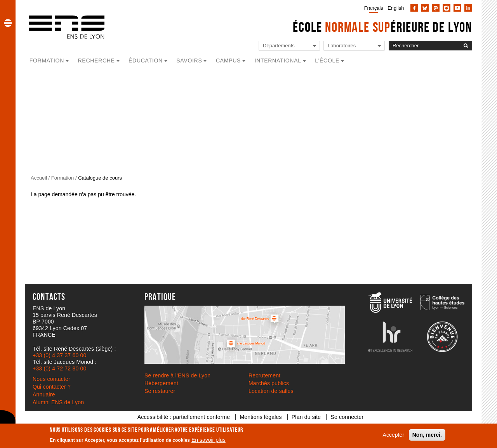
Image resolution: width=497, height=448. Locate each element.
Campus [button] (228, 61)
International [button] (278, 61)
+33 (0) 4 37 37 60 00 (59, 355)
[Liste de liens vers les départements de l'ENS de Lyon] (289, 46)
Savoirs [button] (189, 61)
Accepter (394, 435)
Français (374, 8)
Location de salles (271, 391)
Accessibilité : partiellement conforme (184, 417)
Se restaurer (160, 391)
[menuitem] (372, 8)
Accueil (39, 178)
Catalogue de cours (100, 178)
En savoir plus (209, 440)
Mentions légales (261, 417)
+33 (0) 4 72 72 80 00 (59, 368)
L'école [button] (327, 61)
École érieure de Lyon (382, 27)
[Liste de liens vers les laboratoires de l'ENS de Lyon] (354, 46)
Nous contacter (51, 379)
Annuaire (44, 394)
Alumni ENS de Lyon (58, 402)
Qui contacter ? (52, 387)
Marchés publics (269, 383)
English (396, 8)
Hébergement (161, 383)
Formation (63, 178)
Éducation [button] (146, 61)
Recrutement (264, 375)
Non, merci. (427, 435)
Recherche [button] (96, 61)
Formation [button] (47, 61)
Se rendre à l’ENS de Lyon (177, 375)
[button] (8, 23)
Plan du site (306, 417)
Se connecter (347, 417)
